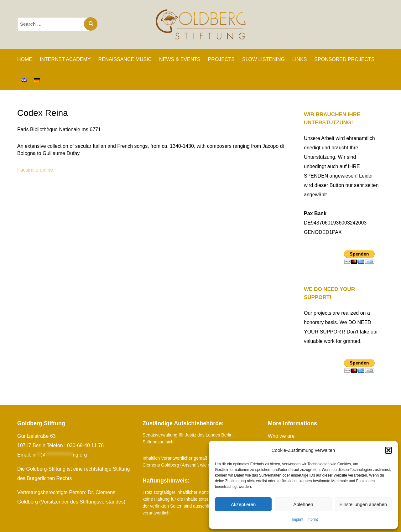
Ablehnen (303, 504)
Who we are (281, 436)
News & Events (180, 59)
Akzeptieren (243, 504)
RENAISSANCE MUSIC (125, 59)
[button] (388, 450)
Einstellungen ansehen (363, 504)
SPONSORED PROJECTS (344, 59)
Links (299, 59)
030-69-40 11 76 (85, 445)
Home (25, 59)
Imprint (297, 519)
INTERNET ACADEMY (65, 59)
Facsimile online (35, 170)
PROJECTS (221, 59)
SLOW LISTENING (263, 59)
